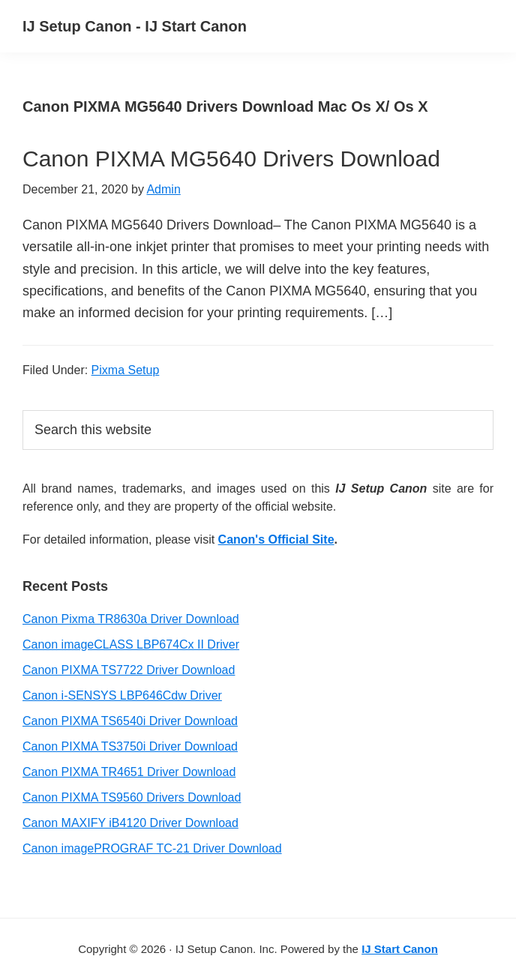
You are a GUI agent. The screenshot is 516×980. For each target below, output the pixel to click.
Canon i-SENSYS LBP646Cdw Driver (122, 695)
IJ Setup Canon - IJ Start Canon (135, 26)
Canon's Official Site (276, 539)
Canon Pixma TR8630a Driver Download (131, 619)
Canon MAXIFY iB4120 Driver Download (130, 823)
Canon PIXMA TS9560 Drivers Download (132, 797)
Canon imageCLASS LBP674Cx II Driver (131, 644)
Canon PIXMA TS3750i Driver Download (130, 746)
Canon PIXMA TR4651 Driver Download (129, 772)
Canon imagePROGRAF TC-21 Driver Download (152, 848)
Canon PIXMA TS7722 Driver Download (129, 670)
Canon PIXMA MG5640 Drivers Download (231, 159)
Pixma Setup (126, 370)
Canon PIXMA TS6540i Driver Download (130, 721)
